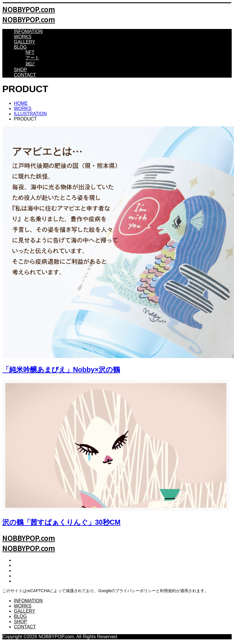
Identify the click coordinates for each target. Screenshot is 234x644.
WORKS (23, 37)
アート (32, 58)
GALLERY (25, 42)
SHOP (20, 70)
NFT (30, 52)
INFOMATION (28, 31)
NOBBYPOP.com (29, 9)
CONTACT (25, 75)
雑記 (30, 64)
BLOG (20, 47)
